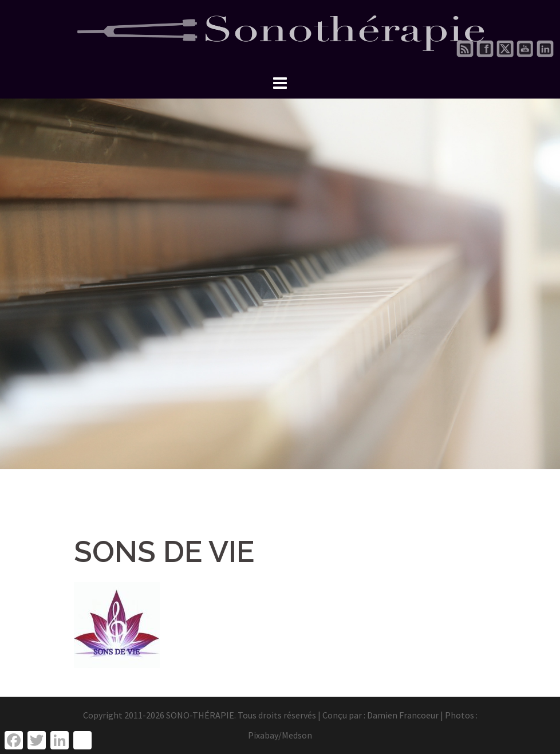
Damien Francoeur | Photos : (422, 715)
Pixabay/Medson (280, 735)
